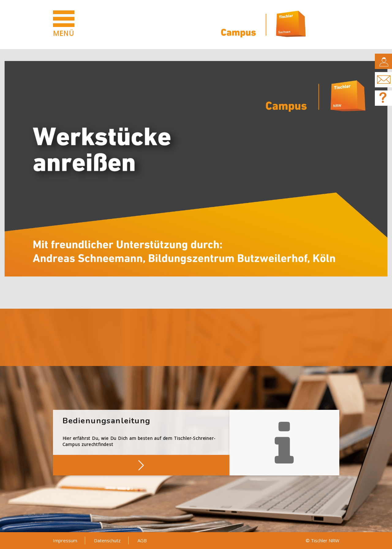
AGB (142, 540)
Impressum (65, 540)
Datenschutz (107, 540)
